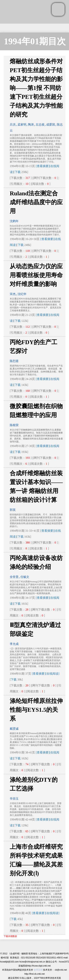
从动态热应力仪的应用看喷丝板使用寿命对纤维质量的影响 (36, 275)
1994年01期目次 (35, 41)
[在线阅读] (53, 674)
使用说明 (38, 970)
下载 (18, 172)
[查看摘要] (43, 166)
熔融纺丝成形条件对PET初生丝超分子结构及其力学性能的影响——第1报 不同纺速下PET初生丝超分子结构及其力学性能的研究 (36, 88)
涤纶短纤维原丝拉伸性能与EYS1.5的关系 (36, 710)
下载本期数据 (10, 936)
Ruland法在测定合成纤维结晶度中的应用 (36, 202)
